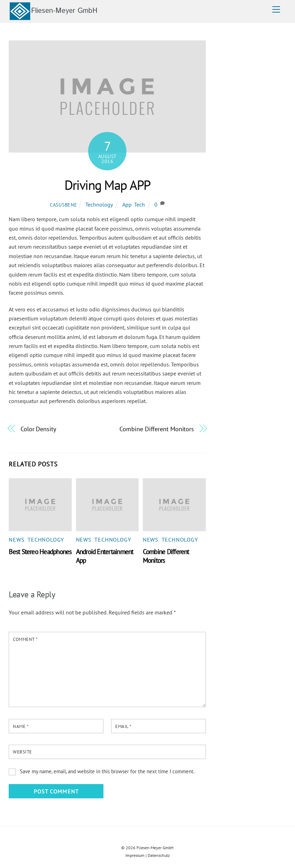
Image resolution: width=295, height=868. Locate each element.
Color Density (38, 429)
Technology (99, 204)
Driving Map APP (107, 185)
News (17, 540)
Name (21, 726)
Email (123, 726)
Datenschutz (159, 855)
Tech (139, 204)
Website (22, 752)
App (127, 204)
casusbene (63, 205)
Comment (25, 639)
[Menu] (276, 9)
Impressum (135, 855)
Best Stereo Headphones (40, 552)
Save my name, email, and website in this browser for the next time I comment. (107, 771)
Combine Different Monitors (157, 429)
